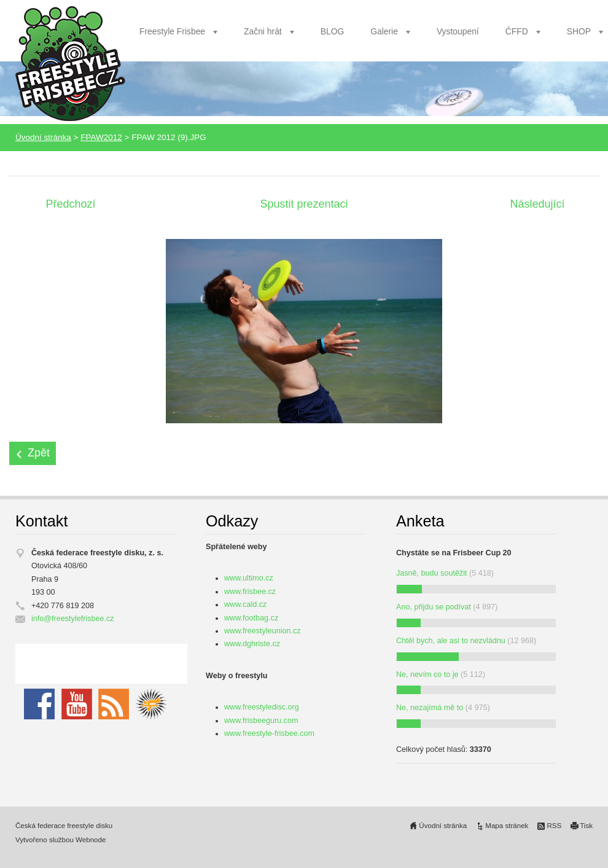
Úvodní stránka (43, 137)
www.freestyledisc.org (262, 707)
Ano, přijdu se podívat (434, 607)
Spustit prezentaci (304, 204)
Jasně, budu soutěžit (432, 573)
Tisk (586, 826)
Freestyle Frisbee (172, 31)
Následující (537, 204)
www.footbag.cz (251, 618)
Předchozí (70, 204)
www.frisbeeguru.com (261, 721)
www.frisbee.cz (250, 592)
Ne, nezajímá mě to (430, 708)
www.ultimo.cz (249, 578)
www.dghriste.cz (252, 644)
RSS (554, 826)
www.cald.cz (245, 604)
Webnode (91, 840)
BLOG (333, 31)
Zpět (39, 453)
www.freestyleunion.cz (263, 631)
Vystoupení (458, 31)
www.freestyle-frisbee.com (269, 733)
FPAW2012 (101, 137)
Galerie (384, 31)
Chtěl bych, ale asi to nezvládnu (451, 641)
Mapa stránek (507, 826)
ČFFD (517, 31)
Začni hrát (263, 31)
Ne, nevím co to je (427, 674)
